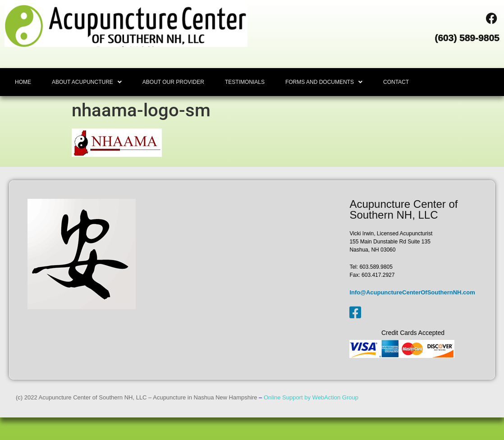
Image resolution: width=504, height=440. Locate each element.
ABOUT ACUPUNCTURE (87, 82)
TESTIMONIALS (245, 82)
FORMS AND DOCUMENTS (324, 82)
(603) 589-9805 (467, 38)
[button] (87, 82)
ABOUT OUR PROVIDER (173, 82)
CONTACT (396, 82)
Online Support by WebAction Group (311, 397)
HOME (23, 82)
